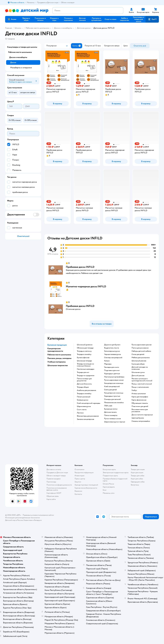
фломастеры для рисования (88, 416)
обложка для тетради (85, 348)
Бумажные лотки (111, 409)
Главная (8, 28)
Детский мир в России (14, 520)
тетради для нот (83, 372)
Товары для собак (138, 476)
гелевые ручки (83, 400)
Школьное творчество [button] (58, 365)
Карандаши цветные (112, 374)
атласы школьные (139, 394)
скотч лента (82, 410)
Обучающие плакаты (140, 403)
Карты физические (139, 400)
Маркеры (108, 364)
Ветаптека (135, 485)
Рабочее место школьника (37, 28)
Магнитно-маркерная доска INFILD (86, 286)
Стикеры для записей (112, 399)
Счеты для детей (110, 390)
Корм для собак (137, 479)
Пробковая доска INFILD (80, 267)
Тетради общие (83, 387)
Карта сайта (51, 499)
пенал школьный (84, 397)
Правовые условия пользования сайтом (38, 515)
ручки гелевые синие (112, 419)
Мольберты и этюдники (21, 68)
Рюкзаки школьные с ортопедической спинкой (142, 380)
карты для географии (140, 397)
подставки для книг (112, 370)
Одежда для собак (138, 482)
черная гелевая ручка (112, 354)
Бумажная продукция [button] (57, 345)
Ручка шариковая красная (142, 345)
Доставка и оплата (54, 469)
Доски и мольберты (63, 28)
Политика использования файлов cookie (57, 489)
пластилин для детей (140, 406)
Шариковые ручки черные (115, 422)
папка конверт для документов (84, 380)
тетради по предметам (86, 376)
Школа (18, 28)
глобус (134, 390)
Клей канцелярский (112, 387)
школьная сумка (138, 372)
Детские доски (84, 28)
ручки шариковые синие (114, 380)
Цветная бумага (138, 418)
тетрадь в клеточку (84, 351)
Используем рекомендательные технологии (22, 518)
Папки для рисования (140, 348)
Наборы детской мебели (141, 351)
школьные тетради (84, 361)
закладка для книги (112, 367)
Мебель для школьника (141, 358)
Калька (107, 361)
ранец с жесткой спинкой (142, 384)
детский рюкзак (138, 376)
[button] (152, 19)
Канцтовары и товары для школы (22, 47)
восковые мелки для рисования (140, 411)
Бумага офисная (83, 358)
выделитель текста (112, 348)
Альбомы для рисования (86, 390)
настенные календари (86, 369)
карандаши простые (112, 396)
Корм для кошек (137, 473)
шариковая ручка (84, 406)
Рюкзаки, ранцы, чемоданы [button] (59, 358)
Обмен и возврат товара (56, 476)
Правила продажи (54, 479)
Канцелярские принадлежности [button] (55, 350)
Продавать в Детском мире (57, 473)
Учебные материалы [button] (57, 362)
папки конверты (111, 415)
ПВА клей (108, 406)
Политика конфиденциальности (59, 485)
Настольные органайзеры (114, 377)
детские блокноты (84, 384)
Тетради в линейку (84, 354)
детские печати (110, 412)
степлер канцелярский (113, 358)
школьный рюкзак (139, 361)
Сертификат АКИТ (54, 493)
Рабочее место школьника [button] (59, 355)
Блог (105, 490)
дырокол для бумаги (112, 345)
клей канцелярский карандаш (89, 403)
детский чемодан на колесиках (140, 368)
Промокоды (51, 482)
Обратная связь (53, 496)
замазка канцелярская (85, 419)
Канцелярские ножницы (114, 393)
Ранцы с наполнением (140, 387)
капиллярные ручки (112, 351)
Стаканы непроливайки (141, 421)
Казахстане (28, 520)
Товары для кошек (138, 469)
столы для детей (138, 354)
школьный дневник (85, 345)
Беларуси (38, 520)
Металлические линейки (114, 403)
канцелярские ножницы (114, 383)
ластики (80, 413)
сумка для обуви (138, 364)
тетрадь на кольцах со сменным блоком (85, 365)
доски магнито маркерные (142, 415)
